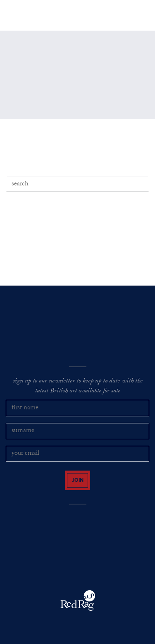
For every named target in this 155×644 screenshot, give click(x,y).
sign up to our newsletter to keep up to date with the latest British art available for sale (78, 387)
